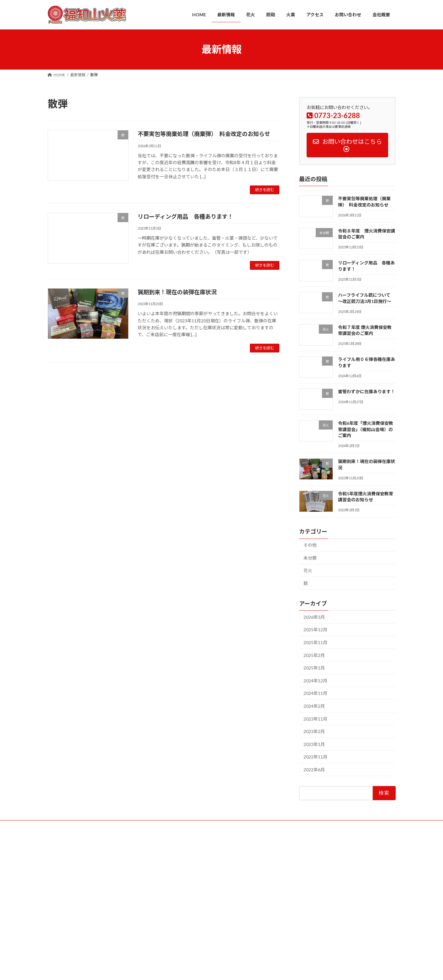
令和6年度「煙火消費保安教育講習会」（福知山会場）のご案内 (365, 429)
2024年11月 (315, 693)
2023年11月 (315, 719)
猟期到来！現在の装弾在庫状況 (177, 292)
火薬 (148, 826)
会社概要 (233, 826)
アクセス (171, 826)
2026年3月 (314, 617)
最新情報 (85, 826)
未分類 (310, 558)
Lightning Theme (220, 969)
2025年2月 (314, 655)
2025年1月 (314, 668)
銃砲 (128, 826)
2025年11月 (315, 642)
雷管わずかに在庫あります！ (366, 391)
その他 (310, 545)
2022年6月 (314, 770)
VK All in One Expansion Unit (262, 969)
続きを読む (265, 190)
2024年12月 (315, 680)
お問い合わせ (202, 826)
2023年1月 (314, 744)
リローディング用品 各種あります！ (185, 216)
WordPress (187, 969)
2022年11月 (315, 757)
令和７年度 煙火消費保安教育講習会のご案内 (330, 930)
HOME (59, 826)
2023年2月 (314, 731)
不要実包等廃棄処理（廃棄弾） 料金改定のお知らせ (204, 134)
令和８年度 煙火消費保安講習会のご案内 (327, 884)
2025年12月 (315, 630)
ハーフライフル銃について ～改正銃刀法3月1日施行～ (339, 914)
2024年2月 (314, 706)
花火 (308, 570)
